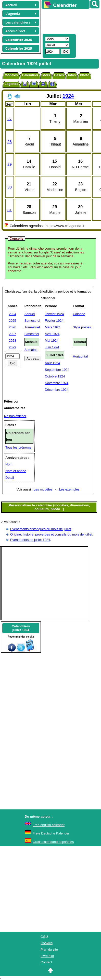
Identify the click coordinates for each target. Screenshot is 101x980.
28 (10, 142)
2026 (13, 327)
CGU (44, 937)
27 (10, 119)
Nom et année (16, 471)
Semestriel (32, 321)
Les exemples (69, 489)
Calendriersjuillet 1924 (21, 628)
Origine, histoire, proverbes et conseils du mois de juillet (51, 534)
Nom (9, 464)
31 (10, 210)
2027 (13, 334)
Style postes (82, 327)
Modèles (11, 75)
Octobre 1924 (55, 376)
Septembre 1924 (57, 370)
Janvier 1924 (54, 314)
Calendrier (30, 75)
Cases (59, 75)
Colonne (79, 314)
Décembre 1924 (57, 390)
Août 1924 (52, 363)
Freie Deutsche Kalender (51, 833)
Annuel (30, 314)
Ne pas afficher (15, 416)
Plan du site (49, 949)
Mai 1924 (52, 341)
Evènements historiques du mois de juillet (41, 529)
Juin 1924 (52, 347)
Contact (46, 962)
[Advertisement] (69, 21)
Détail (10, 478)
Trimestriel (32, 327)
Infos (72, 75)
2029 (13, 347)
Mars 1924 (53, 327)
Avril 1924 (52, 334)
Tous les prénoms (18, 447)
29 (10, 164)
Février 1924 (54, 321)
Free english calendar (49, 825)
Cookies (47, 943)
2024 (13, 314)
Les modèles (43, 489)
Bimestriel (32, 334)
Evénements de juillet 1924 (30, 540)
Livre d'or (47, 956)
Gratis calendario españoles (53, 842)
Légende (11, 84)
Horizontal (80, 356)
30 (10, 187)
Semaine (31, 350)
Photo (85, 75)
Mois (46, 75)
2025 (13, 321)
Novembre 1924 (57, 383)
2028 (13, 341)
